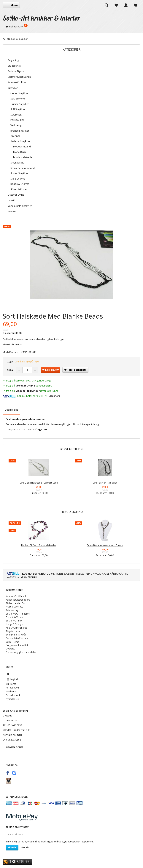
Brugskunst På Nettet (17, 645)
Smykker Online (25, 386)
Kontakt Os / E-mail (16, 596)
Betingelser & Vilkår (16, 635)
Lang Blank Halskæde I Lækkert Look (39, 483)
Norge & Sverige (14, 624)
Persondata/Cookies (17, 638)
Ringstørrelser (13, 631)
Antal (10, 370)
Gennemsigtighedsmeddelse (21, 652)
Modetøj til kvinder (28, 391)
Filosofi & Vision (14, 617)
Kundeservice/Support (18, 600)
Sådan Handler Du (15, 603)
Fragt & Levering (14, 607)
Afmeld (25, 848)
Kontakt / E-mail (12, 735)
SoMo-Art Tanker (15, 621)
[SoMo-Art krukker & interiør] (42, 18)
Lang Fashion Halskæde (105, 483)
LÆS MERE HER (28, 577)
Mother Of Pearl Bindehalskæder (39, 545)
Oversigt (10, 649)
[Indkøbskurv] (71, 27)
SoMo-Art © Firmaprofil (18, 614)
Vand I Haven (13, 642)
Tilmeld (12, 848)
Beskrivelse (12, 410)
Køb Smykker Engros (17, 628)
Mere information (13, 344)
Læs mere (54, 396)
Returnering (12, 610)
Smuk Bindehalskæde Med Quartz (105, 545)
